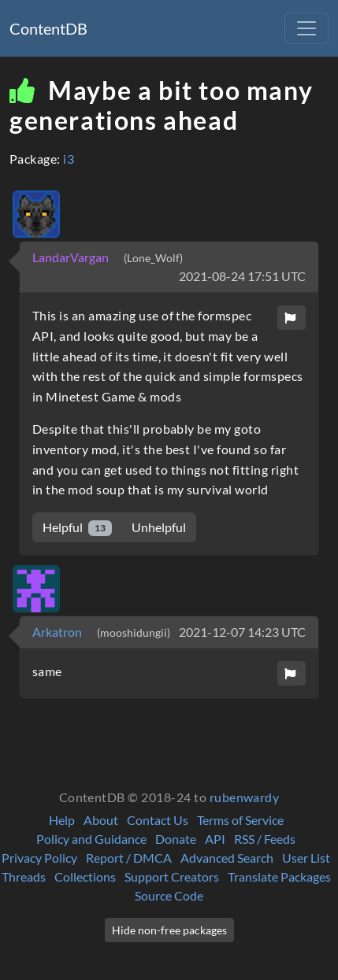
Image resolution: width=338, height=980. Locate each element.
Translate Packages (279, 876)
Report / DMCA (129, 858)
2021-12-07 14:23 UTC (242, 632)
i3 (69, 159)
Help (62, 820)
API (215, 839)
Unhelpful (159, 527)
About (101, 820)
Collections (85, 876)
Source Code (169, 895)
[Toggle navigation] (306, 28)
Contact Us (158, 820)
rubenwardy (245, 797)
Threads (24, 876)
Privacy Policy (39, 858)
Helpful (77, 528)
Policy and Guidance (91, 839)
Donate (176, 839)
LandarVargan (72, 257)
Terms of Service (240, 820)
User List (306, 858)
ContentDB (48, 28)
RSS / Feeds (265, 839)
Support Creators (172, 876)
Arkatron (58, 632)
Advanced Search (227, 858)
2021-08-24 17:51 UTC (242, 276)
